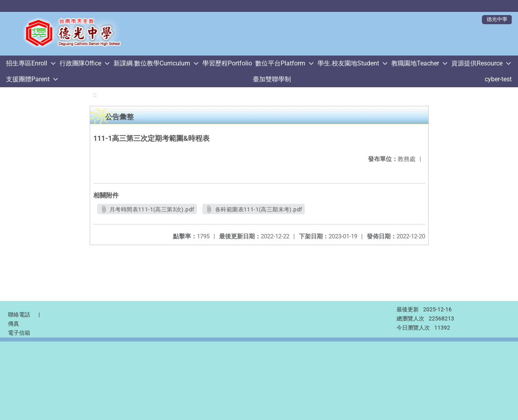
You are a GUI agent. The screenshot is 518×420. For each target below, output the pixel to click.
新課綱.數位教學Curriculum (152, 63)
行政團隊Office (80, 63)
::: (95, 95)
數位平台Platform (280, 63)
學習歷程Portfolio (227, 63)
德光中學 (497, 19)
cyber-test (498, 79)
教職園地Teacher (415, 63)
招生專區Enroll (27, 63)
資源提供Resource (477, 63)
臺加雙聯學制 (272, 79)
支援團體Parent (28, 79)
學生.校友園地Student (348, 63)
